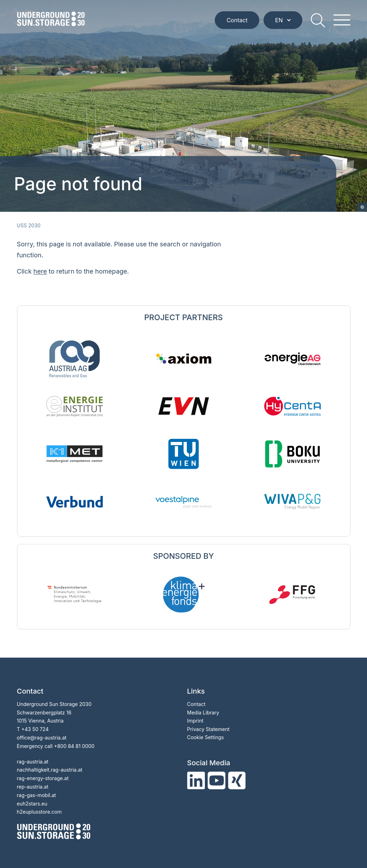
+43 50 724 (35, 729)
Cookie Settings (206, 737)
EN (283, 20)
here (40, 271)
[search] (318, 20)
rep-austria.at (33, 787)
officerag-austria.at (42, 738)
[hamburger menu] (342, 20)
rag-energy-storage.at (43, 778)
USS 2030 (29, 225)
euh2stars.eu (32, 804)
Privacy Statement (208, 729)
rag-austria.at (33, 762)
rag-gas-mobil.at (37, 795)
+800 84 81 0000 (74, 746)
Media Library (203, 713)
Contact (237, 20)
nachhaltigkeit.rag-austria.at (50, 770)
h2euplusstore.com (39, 812)
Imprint (195, 721)
